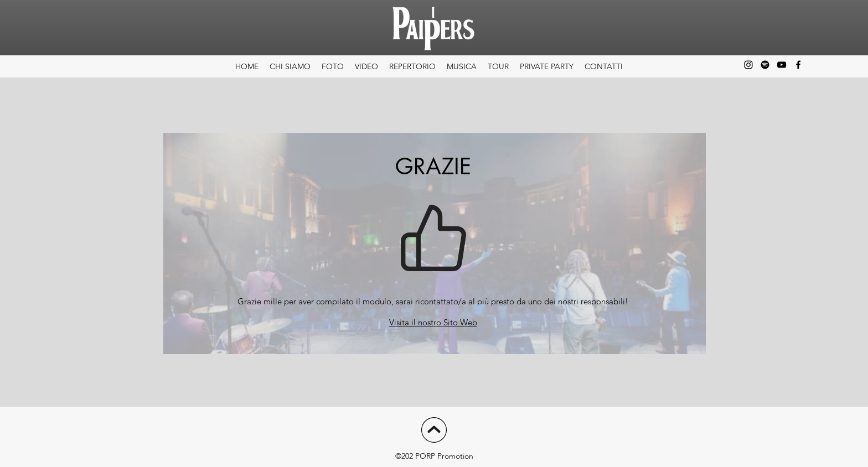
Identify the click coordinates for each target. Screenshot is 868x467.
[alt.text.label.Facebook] (798, 65)
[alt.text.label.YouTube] (782, 65)
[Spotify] (765, 65)
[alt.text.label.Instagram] (748, 65)
